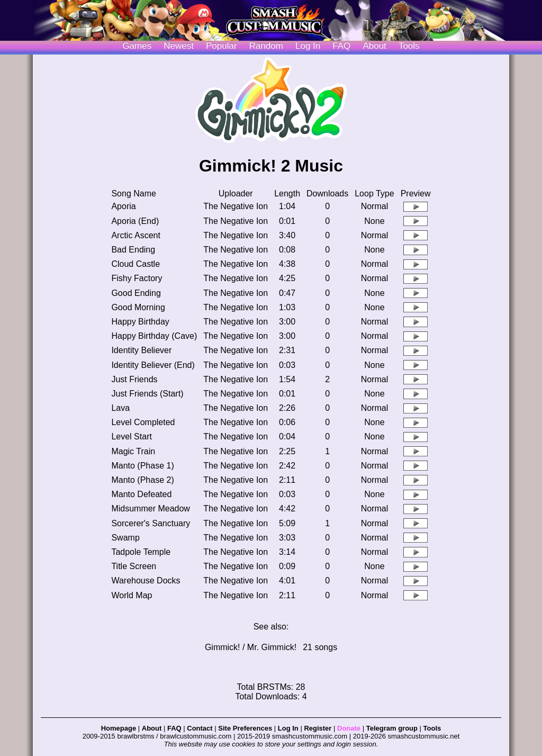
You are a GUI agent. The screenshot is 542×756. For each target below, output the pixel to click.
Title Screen (134, 566)
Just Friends (134, 379)
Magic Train (133, 451)
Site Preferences (245, 728)
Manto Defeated (141, 494)
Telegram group (392, 728)
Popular (222, 46)
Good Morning (138, 307)
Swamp (125, 538)
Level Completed (143, 422)
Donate (349, 728)
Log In (288, 728)
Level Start (131, 436)
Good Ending (136, 293)
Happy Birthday (140, 322)
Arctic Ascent (135, 235)
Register (318, 728)
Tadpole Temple (141, 552)
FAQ (341, 46)
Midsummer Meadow (150, 508)
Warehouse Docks (146, 580)
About (374, 46)
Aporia (123, 206)
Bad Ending (133, 250)
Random (266, 46)
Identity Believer (141, 350)
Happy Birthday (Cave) (154, 336)
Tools (409, 46)
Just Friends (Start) (147, 394)
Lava (120, 408)
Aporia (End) (135, 221)
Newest (179, 46)
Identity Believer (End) (153, 365)
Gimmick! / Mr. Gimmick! (251, 647)
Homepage (119, 728)
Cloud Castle (135, 264)
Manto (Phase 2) (142, 480)
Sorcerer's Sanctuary (151, 523)
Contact (200, 728)
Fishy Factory (137, 278)
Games (137, 46)
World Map (132, 595)
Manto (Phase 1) (142, 466)
